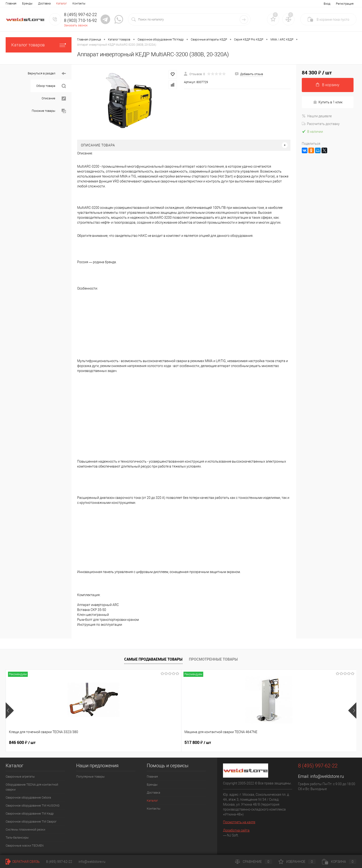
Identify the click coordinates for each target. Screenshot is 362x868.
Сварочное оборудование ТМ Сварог (31, 822)
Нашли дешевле (317, 116)
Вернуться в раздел (47, 74)
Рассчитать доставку (321, 124)
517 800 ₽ (92, 743)
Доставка (44, 4)
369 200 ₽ (233, 743)
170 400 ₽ (303, 743)
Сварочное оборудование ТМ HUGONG (33, 805)
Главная (11, 4)
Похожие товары (49, 111)
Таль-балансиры (17, 838)
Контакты (79, 4)
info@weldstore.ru (327, 776)
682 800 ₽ (162, 743)
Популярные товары (90, 777)
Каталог (62, 4)
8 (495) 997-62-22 (59, 862)
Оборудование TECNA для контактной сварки (32, 787)
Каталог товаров (39, 45)
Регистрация (345, 4)
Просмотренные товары (213, 659)
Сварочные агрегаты (20, 777)
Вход (327, 4)
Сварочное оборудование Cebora (28, 797)
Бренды (27, 4)
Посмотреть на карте (239, 822)
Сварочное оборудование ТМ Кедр (30, 813)
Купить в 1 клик (328, 102)
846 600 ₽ (22, 743)
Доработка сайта (236, 830)
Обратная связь (23, 862)
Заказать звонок (76, 25)
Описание (54, 99)
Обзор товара (51, 86)
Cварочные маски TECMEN (25, 846)
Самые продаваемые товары (153, 659)
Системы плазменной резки (25, 830)
